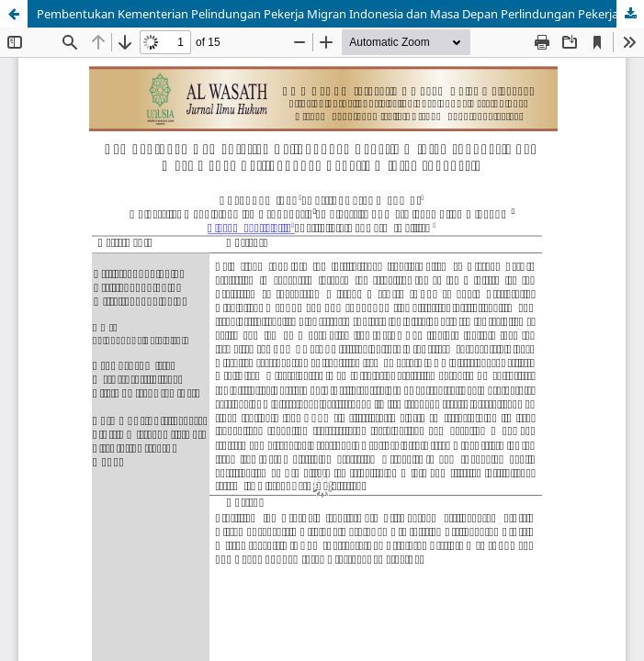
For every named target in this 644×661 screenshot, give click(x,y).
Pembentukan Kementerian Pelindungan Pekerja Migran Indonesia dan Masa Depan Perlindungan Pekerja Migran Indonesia (340, 14)
